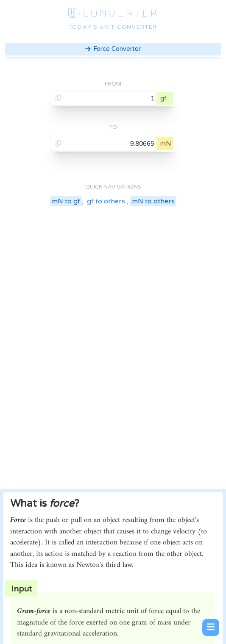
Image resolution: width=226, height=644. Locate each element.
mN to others (153, 201)
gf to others (106, 201)
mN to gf (66, 201)
